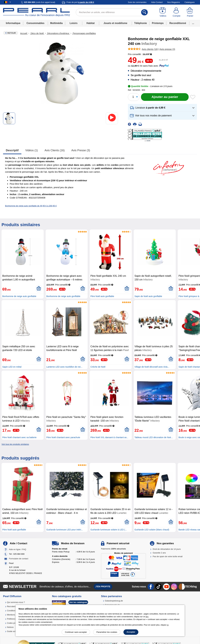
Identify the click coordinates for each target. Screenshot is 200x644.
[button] (162, 108)
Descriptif (12, 150)
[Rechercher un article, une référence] (112, 12)
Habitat (91, 23)
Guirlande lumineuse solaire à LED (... (109, 530)
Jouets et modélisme (115, 23)
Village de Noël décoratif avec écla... (152, 367)
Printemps (158, 23)
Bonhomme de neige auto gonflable (19, 296)
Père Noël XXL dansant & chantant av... (109, 437)
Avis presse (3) (81, 150)
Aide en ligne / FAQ (18, 549)
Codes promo (13, 623)
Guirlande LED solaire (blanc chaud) (152, 530)
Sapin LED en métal (12, 367)
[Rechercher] (144, 12)
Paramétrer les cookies (107, 632)
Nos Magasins (174, 2)
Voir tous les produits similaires (15, 444)
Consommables (36, 23)
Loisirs (74, 23)
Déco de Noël (37, 33)
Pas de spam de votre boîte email (168, 556)
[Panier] (190, 12)
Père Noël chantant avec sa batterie (19, 437)
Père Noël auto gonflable (102, 296)
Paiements (113, 549)
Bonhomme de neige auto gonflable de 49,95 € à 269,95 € (31, 206)
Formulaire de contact (19, 559)
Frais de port (80, 2)
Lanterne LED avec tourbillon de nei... (64, 367)
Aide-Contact (157, 2)
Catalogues (190, 2)
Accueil (24, 33)
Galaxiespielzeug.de (114, 601)
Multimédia (56, 23)
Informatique (13, 23)
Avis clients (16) (55, 150)
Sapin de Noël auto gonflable (148, 296)
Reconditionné (178, 23)
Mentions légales (14, 615)
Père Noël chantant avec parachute (63, 437)
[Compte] (176, 12)
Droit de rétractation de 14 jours (167, 549)
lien (147, 617)
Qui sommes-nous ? (16, 602)
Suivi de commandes (137, 2)
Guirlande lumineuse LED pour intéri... (65, 530)
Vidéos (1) (32, 150)
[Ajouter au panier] (165, 97)
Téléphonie (141, 23)
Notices (10, 627)
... (193, 23)
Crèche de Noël (98, 367)
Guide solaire (13, 631)
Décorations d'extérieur (58, 33)
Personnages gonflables (84, 33)
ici (168, 625)
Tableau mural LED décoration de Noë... (154, 437)
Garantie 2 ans (159, 553)
